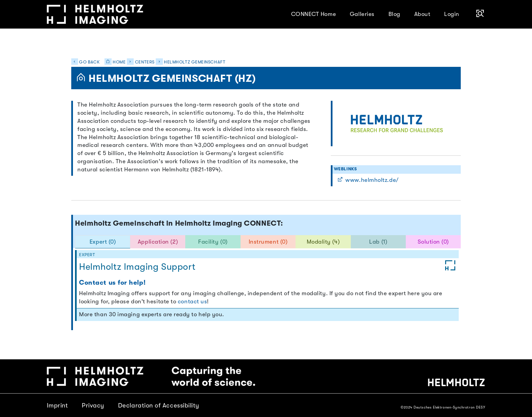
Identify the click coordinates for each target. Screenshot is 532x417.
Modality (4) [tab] (323, 242)
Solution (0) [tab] (433, 242)
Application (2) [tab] (158, 242)
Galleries (362, 14)
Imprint (58, 405)
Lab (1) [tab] (378, 242)
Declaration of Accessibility (159, 405)
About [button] (422, 14)
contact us (192, 301)
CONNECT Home (314, 14)
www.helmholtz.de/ (368, 180)
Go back (86, 62)
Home (113, 62)
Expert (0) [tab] (103, 242)
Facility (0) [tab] (213, 242)
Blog (394, 14)
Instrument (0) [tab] (268, 242)
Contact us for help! (112, 283)
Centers (145, 62)
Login (452, 14)
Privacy (93, 405)
